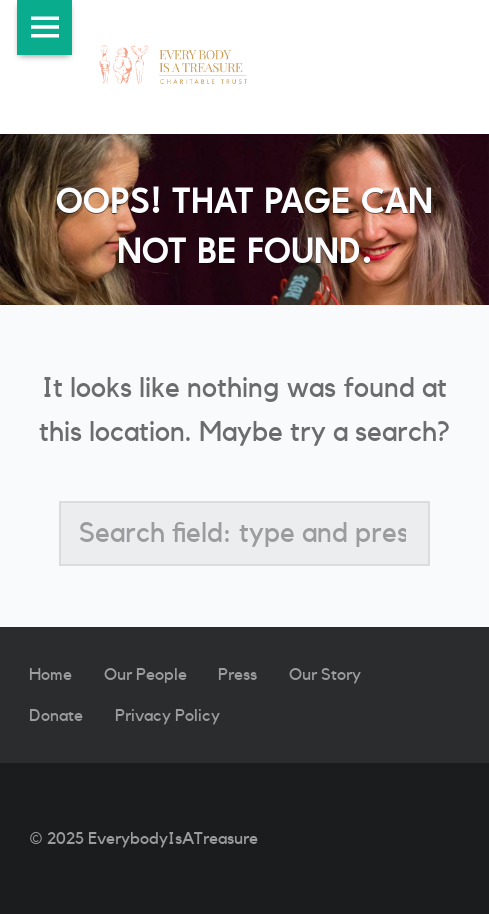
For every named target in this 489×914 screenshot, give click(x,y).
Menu (44, 27)
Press (237, 674)
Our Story (325, 674)
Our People (145, 674)
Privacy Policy (167, 715)
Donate (56, 715)
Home (50, 674)
